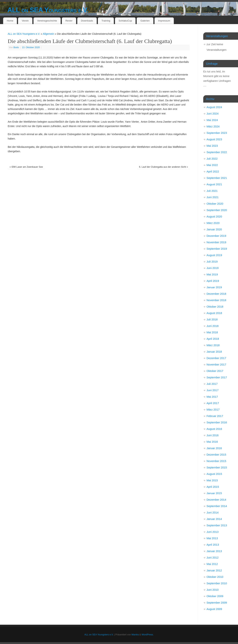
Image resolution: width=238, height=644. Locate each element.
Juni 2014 (213, 512)
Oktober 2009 (215, 596)
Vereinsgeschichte (47, 21)
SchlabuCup (125, 21)
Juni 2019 (213, 268)
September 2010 (217, 583)
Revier (69, 21)
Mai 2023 (212, 146)
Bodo (16, 47)
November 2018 (216, 300)
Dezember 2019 (216, 236)
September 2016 (217, 422)
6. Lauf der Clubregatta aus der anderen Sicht (164, 167)
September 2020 (217, 210)
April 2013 (213, 545)
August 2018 (214, 313)
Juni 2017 (213, 390)
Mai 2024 (212, 120)
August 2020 (214, 216)
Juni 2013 (213, 532)
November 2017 (216, 364)
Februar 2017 (215, 416)
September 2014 (217, 506)
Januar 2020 (214, 229)
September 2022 (217, 152)
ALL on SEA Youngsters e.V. (48, 10)
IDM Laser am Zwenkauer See (26, 167)
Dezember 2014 (216, 500)
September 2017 (217, 377)
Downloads (87, 21)
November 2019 (216, 242)
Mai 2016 (212, 442)
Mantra (135, 635)
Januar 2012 (214, 570)
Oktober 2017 (215, 371)
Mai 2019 (212, 274)
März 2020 (213, 223)
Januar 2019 (214, 287)
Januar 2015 (214, 493)
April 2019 (213, 281)
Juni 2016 (213, 435)
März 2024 (213, 126)
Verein (25, 21)
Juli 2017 (212, 384)
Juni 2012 (213, 558)
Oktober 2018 (215, 307)
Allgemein (48, 34)
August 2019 (214, 255)
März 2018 (213, 345)
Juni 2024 (213, 114)
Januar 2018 (214, 352)
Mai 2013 (212, 538)
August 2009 (214, 609)
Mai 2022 (212, 165)
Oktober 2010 (215, 577)
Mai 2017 (212, 397)
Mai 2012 (212, 564)
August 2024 (214, 107)
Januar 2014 (214, 519)
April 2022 (213, 171)
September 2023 (217, 133)
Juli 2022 (212, 159)
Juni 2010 (213, 590)
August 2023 (214, 139)
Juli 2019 (212, 262)
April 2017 (213, 403)
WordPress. (148, 635)
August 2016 (214, 429)
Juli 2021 (212, 191)
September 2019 (217, 249)
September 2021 (217, 178)
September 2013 (217, 525)
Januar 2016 (214, 448)
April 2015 (213, 487)
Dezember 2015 (216, 455)
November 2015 (216, 461)
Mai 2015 (212, 480)
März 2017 (213, 410)
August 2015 (214, 474)
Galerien (145, 21)
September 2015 (217, 467)
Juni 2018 (213, 326)
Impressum (164, 21)
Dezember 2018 (216, 294)
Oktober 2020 (215, 204)
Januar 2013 (214, 551)
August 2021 (214, 184)
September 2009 (217, 603)
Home (10, 21)
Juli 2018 (212, 319)
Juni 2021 (213, 197)
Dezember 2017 (216, 358)
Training (106, 21)
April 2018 (213, 339)
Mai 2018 (212, 332)
